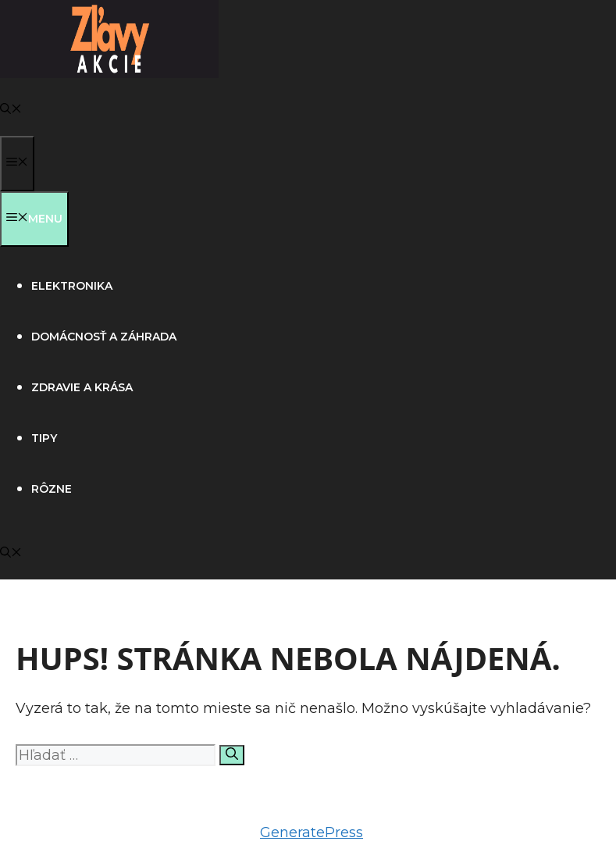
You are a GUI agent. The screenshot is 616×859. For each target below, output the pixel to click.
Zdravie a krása (82, 387)
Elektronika (72, 286)
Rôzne (52, 489)
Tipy (44, 438)
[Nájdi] (232, 755)
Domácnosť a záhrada (104, 337)
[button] (11, 110)
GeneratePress (312, 832)
